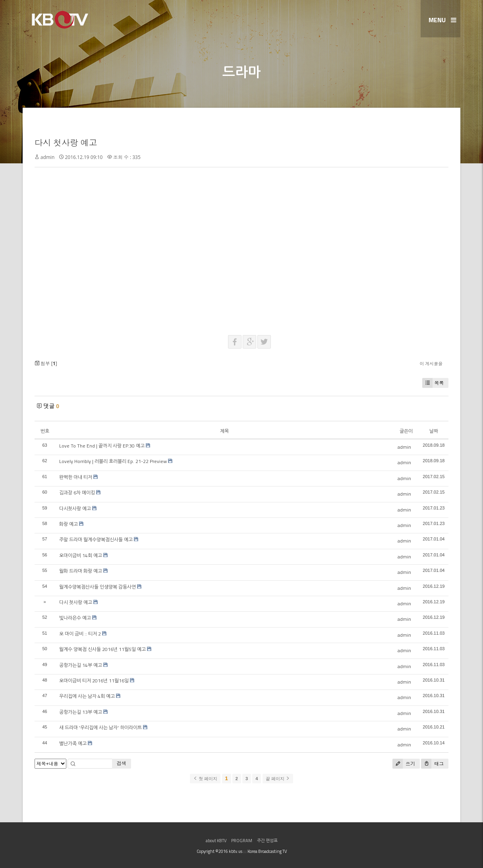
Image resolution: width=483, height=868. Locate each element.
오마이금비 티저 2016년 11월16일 (94, 681)
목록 (433, 383)
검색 (122, 763)
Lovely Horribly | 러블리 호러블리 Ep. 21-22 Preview (113, 461)
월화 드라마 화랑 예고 (81, 571)
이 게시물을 (431, 363)
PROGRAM (242, 841)
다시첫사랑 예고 (75, 509)
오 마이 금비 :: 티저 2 (80, 634)
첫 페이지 (205, 779)
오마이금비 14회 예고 (81, 555)
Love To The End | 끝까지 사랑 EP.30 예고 (102, 446)
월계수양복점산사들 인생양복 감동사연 (98, 587)
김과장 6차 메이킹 (77, 493)
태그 (432, 764)
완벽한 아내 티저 (76, 477)
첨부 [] (46, 363)
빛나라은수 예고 (75, 618)
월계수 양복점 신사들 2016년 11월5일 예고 (102, 649)
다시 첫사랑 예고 (66, 143)
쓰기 (404, 764)
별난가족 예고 (73, 743)
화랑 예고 (69, 524)
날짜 (434, 431)
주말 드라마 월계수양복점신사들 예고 (96, 540)
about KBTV (216, 841)
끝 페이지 (278, 779)
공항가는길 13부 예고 (81, 712)
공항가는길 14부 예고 (81, 665)
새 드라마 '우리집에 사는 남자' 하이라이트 (100, 728)
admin (48, 157)
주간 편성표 (267, 841)
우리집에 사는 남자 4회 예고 (87, 696)
